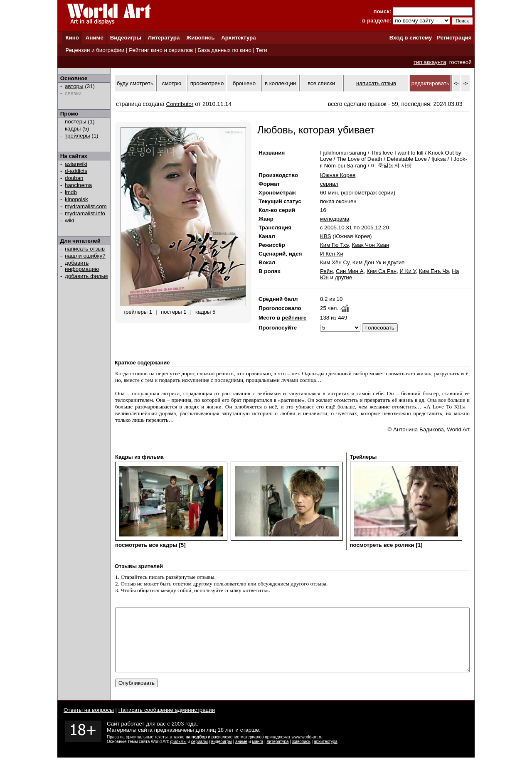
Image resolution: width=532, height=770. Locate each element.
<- (456, 83)
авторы (74, 86)
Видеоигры (126, 38)
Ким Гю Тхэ (334, 245)
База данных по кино (224, 50)
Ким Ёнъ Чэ (434, 271)
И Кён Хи (332, 254)
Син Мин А (350, 271)
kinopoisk (76, 199)
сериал (329, 184)
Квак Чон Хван (371, 245)
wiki (69, 220)
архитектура (326, 754)
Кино (72, 38)
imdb (71, 192)
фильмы (179, 754)
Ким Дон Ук (367, 262)
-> (465, 83)
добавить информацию (82, 266)
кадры (73, 129)
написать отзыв (85, 249)
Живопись (200, 38)
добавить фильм (86, 276)
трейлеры (78, 136)
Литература (164, 38)
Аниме (95, 38)
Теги (262, 50)
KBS (326, 236)
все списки (321, 83)
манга (257, 754)
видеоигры (222, 754)
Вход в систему (411, 38)
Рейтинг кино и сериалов (161, 50)
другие (396, 262)
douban (74, 178)
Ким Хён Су (335, 262)
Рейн (326, 271)
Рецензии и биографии (95, 50)
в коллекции (280, 83)
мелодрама (335, 219)
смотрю (172, 83)
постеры (76, 122)
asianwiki (76, 164)
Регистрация (454, 38)
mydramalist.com (86, 206)
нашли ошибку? (85, 256)
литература (277, 754)
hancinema (78, 185)
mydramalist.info (85, 213)
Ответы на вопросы (89, 722)
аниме (241, 754)
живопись (301, 754)
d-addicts (76, 171)
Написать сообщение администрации (167, 722)
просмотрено (207, 83)
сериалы (199, 754)
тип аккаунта (430, 62)
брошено (244, 83)
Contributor (180, 104)
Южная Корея (338, 175)
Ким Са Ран (382, 271)
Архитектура (238, 38)
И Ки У (408, 271)
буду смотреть (135, 83)
